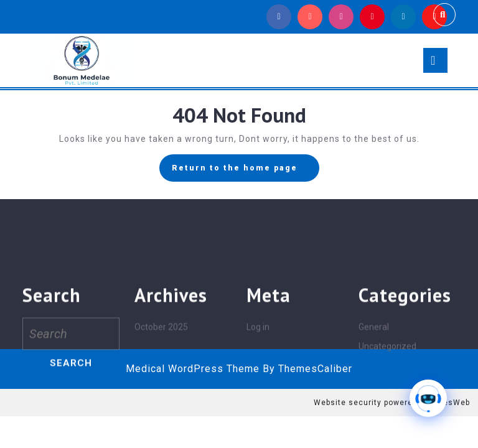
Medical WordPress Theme (193, 369)
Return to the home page (246, 171)
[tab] (435, 60)
